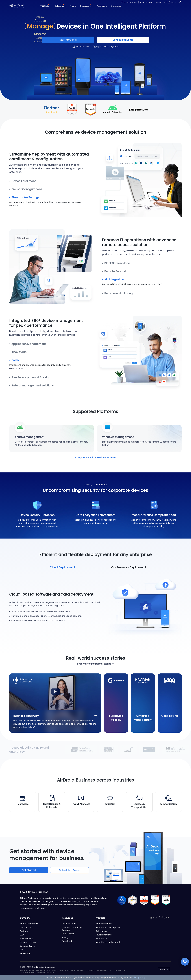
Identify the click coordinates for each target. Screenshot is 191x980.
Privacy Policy (26, 938)
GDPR (23, 950)
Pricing (73, 6)
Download (116, 6)
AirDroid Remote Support (108, 927)
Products (45, 6)
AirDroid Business (104, 924)
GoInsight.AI (101, 931)
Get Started (28, 870)
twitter (156, 918)
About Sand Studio (29, 924)
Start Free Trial (76, 40)
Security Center (28, 946)
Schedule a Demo (147, 2)
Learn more (15, 368)
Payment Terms (28, 942)
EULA (22, 935)
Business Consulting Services (72, 929)
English (162, 969)
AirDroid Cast (102, 938)
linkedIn (151, 918)
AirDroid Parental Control (108, 942)
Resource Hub (69, 924)
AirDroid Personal (104, 935)
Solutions (60, 6)
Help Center (68, 934)
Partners (102, 6)
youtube (168, 918)
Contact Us (161, 2)
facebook (162, 918)
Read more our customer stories (94, 664)
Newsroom (25, 953)
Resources (86, 6)
